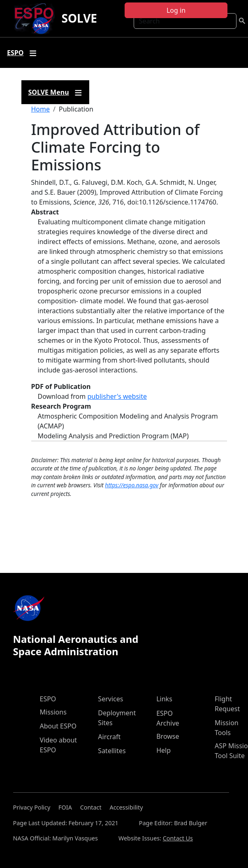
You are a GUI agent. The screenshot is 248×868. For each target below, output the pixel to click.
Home (41, 109)
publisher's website (117, 396)
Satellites (112, 751)
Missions (53, 712)
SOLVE (79, 18)
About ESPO (58, 726)
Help (163, 750)
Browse (168, 736)
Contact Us (178, 838)
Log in (176, 10)
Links (164, 699)
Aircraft (109, 737)
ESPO (48, 699)
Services (110, 699)
